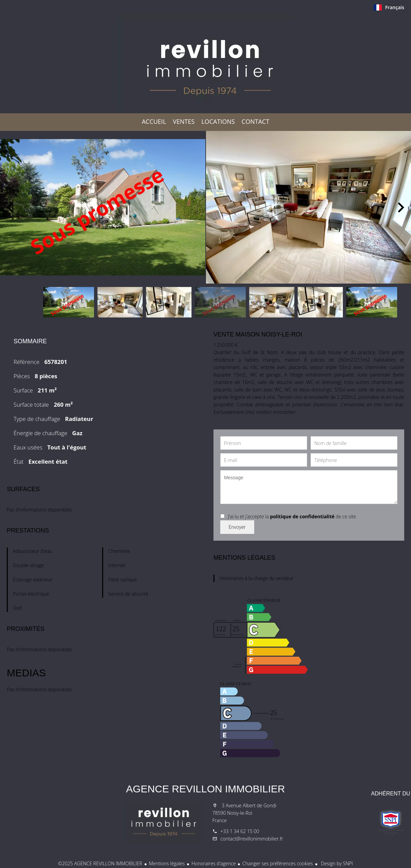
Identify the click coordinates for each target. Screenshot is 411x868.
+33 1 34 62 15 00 (240, 831)
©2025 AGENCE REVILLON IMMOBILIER (100, 863)
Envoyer (237, 527)
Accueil (206, 62)
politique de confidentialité (302, 516)
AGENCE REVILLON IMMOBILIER (205, 789)
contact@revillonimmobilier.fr (252, 839)
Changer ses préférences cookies (278, 863)
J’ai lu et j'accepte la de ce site (292, 516)
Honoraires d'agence (213, 863)
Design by (336, 863)
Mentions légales (167, 863)
